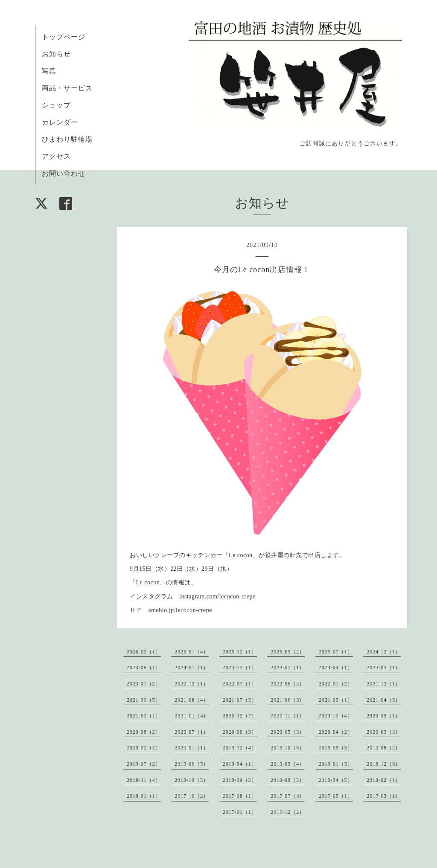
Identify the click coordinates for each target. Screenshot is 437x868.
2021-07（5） (240, 700)
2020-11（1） (288, 716)
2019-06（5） (192, 764)
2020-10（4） (336, 716)
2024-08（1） (144, 668)
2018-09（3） (240, 780)
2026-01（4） (192, 652)
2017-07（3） (288, 796)
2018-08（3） (288, 780)
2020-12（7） (240, 716)
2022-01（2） (336, 684)
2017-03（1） (384, 796)
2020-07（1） (192, 732)
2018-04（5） (336, 780)
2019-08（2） (384, 748)
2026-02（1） (144, 652)
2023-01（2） (144, 684)
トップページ (64, 37)
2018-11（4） (144, 780)
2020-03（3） (384, 732)
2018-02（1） (384, 780)
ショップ (56, 105)
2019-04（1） (240, 764)
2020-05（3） (288, 732)
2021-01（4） (192, 716)
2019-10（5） (288, 748)
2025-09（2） (288, 652)
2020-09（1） (384, 716)
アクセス (56, 156)
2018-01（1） (144, 796)
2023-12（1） (240, 668)
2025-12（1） (240, 652)
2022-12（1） (192, 684)
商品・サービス (67, 88)
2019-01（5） (336, 764)
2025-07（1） (336, 652)
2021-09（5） (144, 700)
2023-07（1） (288, 668)
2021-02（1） (144, 716)
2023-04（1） (336, 668)
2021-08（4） (192, 700)
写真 (49, 71)
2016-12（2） (288, 812)
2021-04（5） (384, 700)
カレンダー (60, 122)
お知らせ (56, 54)
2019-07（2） (144, 764)
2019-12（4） (240, 748)
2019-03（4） (288, 764)
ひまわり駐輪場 (67, 139)
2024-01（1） (192, 668)
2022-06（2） (288, 684)
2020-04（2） (336, 732)
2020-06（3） (240, 732)
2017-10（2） (192, 796)
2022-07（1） (240, 684)
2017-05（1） (336, 796)
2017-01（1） (240, 812)
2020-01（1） (192, 748)
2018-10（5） (192, 780)
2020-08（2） (144, 732)
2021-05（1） (336, 700)
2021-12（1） (384, 684)
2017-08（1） (240, 796)
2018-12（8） (384, 764)
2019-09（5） (336, 748)
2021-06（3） (288, 700)
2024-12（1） (384, 652)
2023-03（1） (384, 668)
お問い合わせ (64, 173)
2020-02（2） (144, 748)
